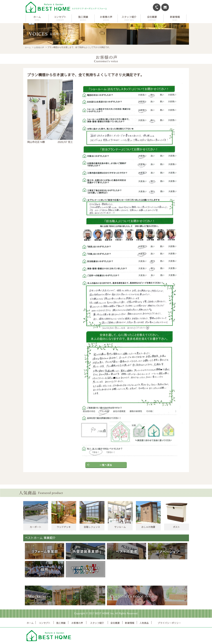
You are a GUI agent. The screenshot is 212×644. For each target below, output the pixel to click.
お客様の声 (39, 47)
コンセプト (45, 623)
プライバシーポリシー (169, 623)
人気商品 (144, 623)
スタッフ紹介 (97, 623)
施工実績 (61, 623)
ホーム (37, 17)
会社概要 (115, 623)
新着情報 (130, 623)
